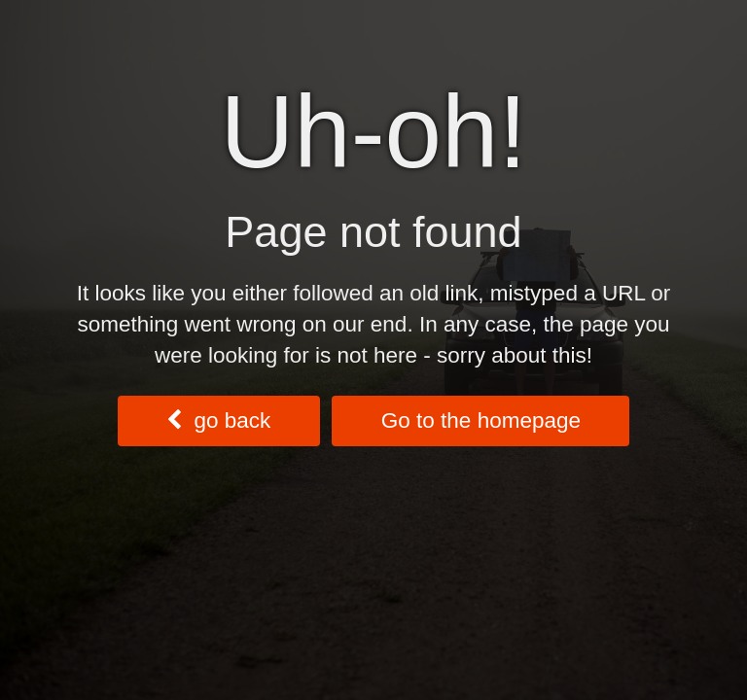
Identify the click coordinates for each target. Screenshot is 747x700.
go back (218, 420)
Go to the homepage (481, 420)
